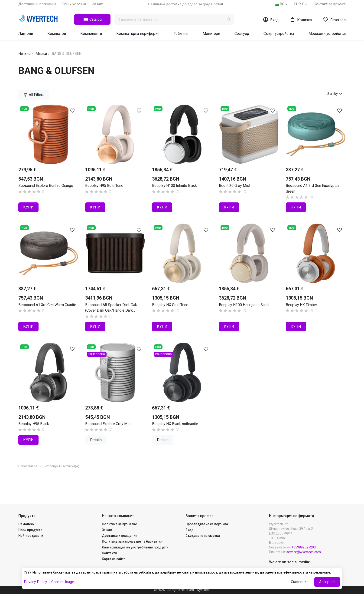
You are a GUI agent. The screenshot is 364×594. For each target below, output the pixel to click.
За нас (97, 4)
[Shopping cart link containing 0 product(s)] (301, 20)
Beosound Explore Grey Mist (108, 424)
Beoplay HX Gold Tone (170, 305)
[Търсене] (174, 20)
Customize (300, 582)
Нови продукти (30, 530)
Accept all (327, 582)
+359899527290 (304, 547)
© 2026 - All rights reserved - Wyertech (182, 590)
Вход (190, 530)
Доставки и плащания (37, 4)
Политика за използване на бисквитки (132, 541)
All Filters (34, 95)
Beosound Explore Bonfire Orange (46, 186)
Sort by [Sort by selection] (335, 94)
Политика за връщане (119, 524)
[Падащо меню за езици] (282, 4)
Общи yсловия (74, 4)
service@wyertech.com (304, 552)
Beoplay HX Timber (301, 305)
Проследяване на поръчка (207, 524)
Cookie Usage (63, 582)
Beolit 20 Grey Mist (235, 186)
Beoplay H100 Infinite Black (174, 186)
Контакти (109, 553)
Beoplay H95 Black (34, 424)
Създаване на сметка (203, 536)
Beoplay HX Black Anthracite (175, 424)
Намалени (26, 524)
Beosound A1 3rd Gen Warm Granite (47, 305)
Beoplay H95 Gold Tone (104, 186)
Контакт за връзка (330, 4)
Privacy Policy (36, 582)
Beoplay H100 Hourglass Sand (244, 305)
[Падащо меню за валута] (301, 4)
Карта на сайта (114, 559)
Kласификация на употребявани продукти (135, 547)
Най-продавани (31, 536)
